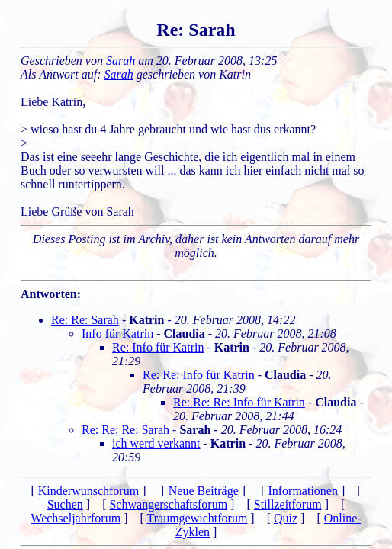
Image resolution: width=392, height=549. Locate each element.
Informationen (303, 491)
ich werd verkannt (156, 443)
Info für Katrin (117, 334)
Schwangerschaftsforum (168, 504)
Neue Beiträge (204, 491)
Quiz (286, 518)
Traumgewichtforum (198, 518)
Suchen (65, 504)
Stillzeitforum (288, 504)
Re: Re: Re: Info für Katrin (239, 402)
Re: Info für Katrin (158, 347)
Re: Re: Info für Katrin (199, 375)
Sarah (120, 61)
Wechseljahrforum (76, 518)
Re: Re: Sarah (85, 320)
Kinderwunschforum (88, 491)
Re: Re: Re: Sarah (125, 430)
